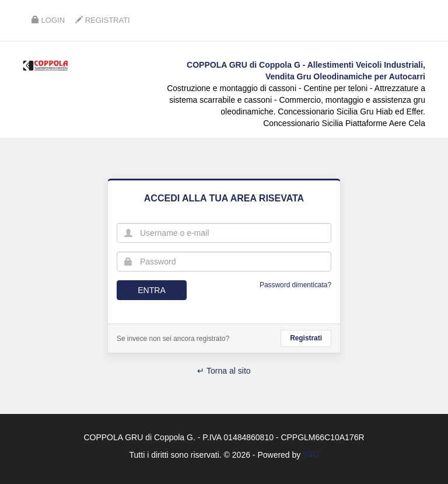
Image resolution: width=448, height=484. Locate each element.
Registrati (103, 20)
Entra (151, 290)
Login (48, 20)
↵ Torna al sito (224, 371)
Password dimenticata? (295, 285)
